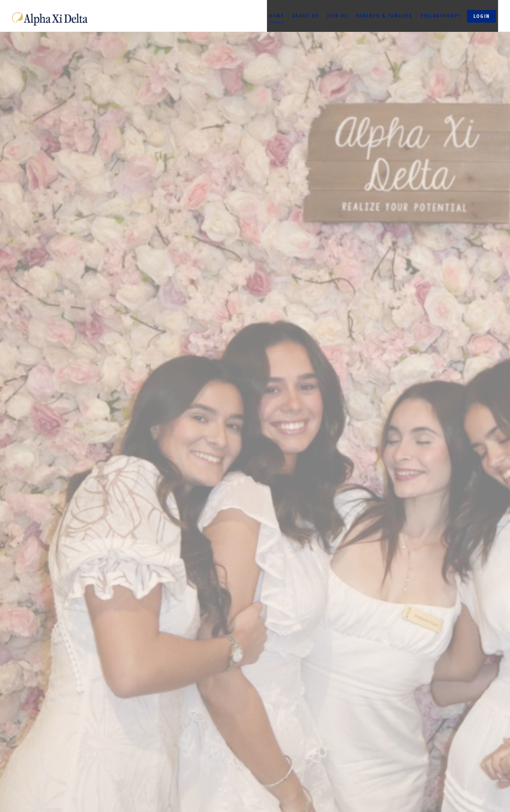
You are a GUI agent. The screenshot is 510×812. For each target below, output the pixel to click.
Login (482, 16)
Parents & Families (384, 16)
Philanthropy (441, 16)
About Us (306, 16)
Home (277, 16)
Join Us (337, 16)
